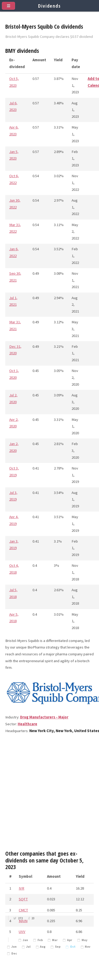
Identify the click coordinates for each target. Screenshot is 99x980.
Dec (14, 953)
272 (20, 918)
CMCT (23, 910)
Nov (88, 947)
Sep (58, 947)
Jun (14, 947)
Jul (28, 947)
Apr (70, 940)
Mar (55, 940)
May (84, 940)
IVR (22, 888)
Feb (40, 940)
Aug (43, 947)
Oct (73, 947)
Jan (25, 940)
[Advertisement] (49, 794)
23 (33, 918)
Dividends (49, 6)
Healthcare (27, 724)
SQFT (23, 899)
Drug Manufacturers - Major (44, 717)
